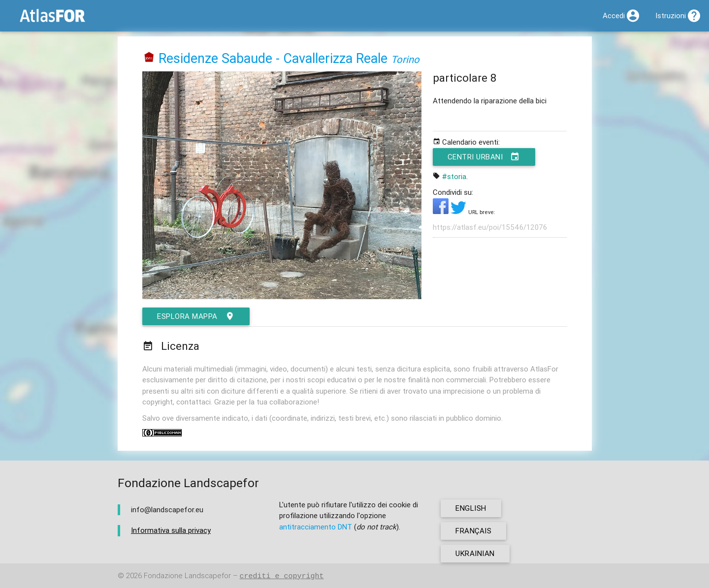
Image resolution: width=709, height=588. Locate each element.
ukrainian (475, 553)
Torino (405, 59)
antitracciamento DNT (316, 527)
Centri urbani (484, 157)
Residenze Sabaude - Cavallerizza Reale (273, 58)
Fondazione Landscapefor (187, 576)
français (473, 531)
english (471, 508)
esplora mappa (196, 316)
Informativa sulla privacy (171, 530)
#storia (454, 176)
